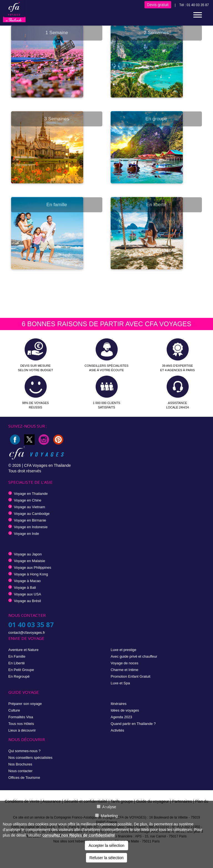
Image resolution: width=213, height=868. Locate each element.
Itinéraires (119, 704)
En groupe (156, 119)
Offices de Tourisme (24, 778)
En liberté (156, 205)
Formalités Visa (21, 717)
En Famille (17, 656)
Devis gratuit (158, 5)
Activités (117, 730)
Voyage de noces (125, 663)
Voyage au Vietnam (30, 507)
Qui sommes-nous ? (24, 751)
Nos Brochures (20, 764)
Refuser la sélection (107, 858)
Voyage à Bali (25, 588)
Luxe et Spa (120, 683)
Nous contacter (20, 771)
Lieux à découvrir (22, 730)
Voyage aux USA (27, 594)
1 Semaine (57, 33)
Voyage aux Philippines (32, 568)
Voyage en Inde (26, 534)
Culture (14, 710)
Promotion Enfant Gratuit (130, 676)
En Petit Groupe (21, 670)
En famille (57, 205)
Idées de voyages (125, 710)
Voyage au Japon (28, 554)
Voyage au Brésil (27, 601)
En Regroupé (19, 676)
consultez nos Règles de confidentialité (78, 835)
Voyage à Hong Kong (31, 574)
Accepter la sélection (106, 845)
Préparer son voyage (25, 704)
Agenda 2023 (121, 717)
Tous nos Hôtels (21, 724)
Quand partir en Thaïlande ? (133, 724)
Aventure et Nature (23, 650)
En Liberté (17, 663)
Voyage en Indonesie (31, 527)
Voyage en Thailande (31, 494)
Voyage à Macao (27, 581)
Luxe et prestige (124, 650)
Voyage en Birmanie (30, 520)
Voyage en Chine (28, 500)
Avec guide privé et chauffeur (134, 656)
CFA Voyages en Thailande (48, 465)
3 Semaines (57, 119)
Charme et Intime (125, 670)
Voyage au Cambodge (32, 514)
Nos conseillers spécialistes (30, 758)
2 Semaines (156, 33)
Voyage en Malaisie (30, 561)
